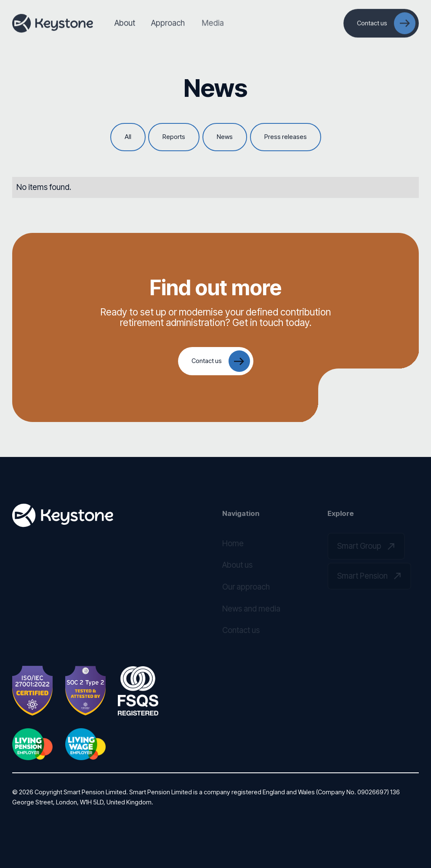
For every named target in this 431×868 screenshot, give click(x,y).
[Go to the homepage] (63, 516)
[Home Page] (53, 23)
